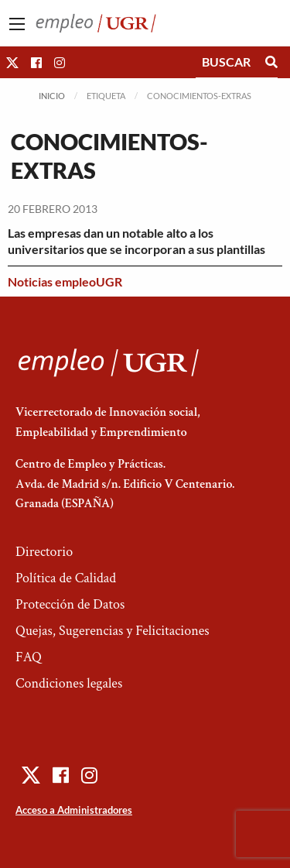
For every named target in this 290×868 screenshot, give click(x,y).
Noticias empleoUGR (65, 281)
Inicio (52, 96)
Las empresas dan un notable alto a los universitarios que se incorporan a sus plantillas (136, 241)
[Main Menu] (17, 24)
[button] (12, 62)
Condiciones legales (69, 683)
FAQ (29, 657)
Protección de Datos (70, 604)
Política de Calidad (66, 578)
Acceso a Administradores (74, 810)
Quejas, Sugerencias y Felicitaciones (113, 631)
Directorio (44, 552)
